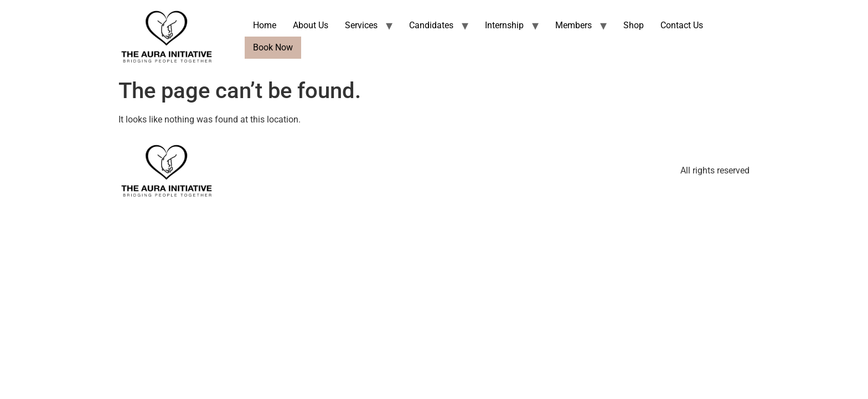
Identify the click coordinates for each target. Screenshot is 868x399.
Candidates (431, 25)
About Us (311, 25)
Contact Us (682, 25)
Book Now (273, 47)
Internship (504, 25)
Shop (634, 25)
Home (265, 25)
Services (361, 25)
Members (573, 25)
